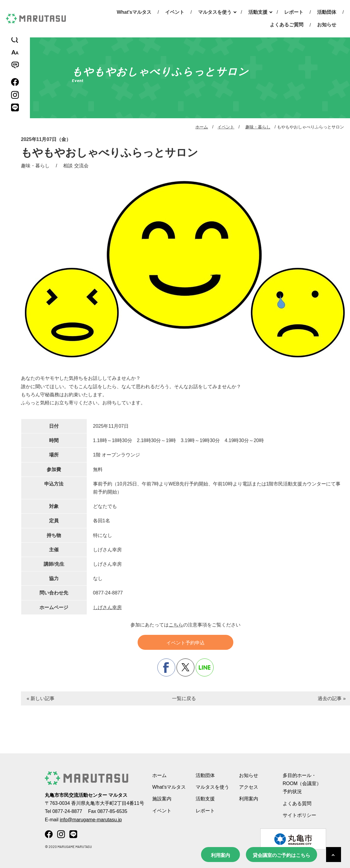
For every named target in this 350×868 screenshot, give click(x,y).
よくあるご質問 (287, 25)
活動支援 (258, 12)
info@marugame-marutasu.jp (91, 820)
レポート (294, 12)
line (205, 667)
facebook (166, 667)
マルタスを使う (215, 12)
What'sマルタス (134, 12)
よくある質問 (297, 803)
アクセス (249, 787)
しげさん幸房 (107, 607)
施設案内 (162, 799)
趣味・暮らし (258, 127)
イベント (175, 12)
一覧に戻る (184, 698)
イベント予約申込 (185, 643)
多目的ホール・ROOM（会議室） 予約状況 (302, 783)
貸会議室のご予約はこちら (281, 855)
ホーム (202, 127)
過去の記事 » (332, 698)
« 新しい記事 (41, 698)
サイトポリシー (299, 815)
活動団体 (327, 12)
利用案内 (220, 855)
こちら (176, 625)
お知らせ (327, 25)
